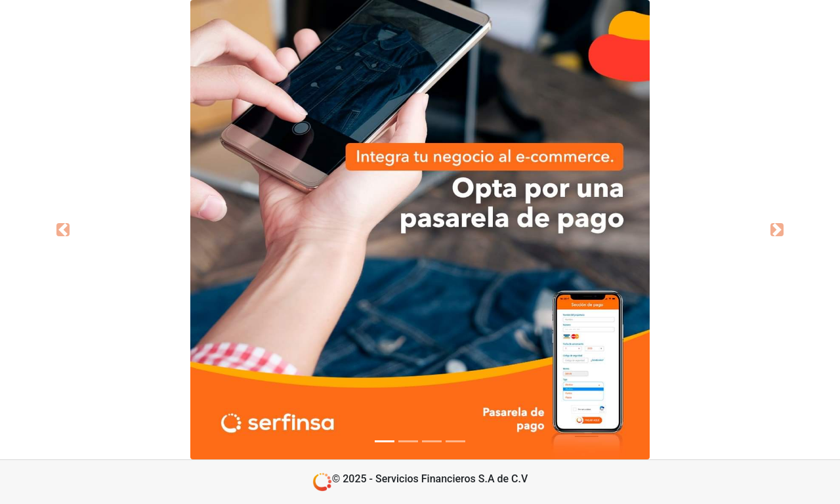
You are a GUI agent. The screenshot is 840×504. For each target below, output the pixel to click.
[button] (63, 230)
